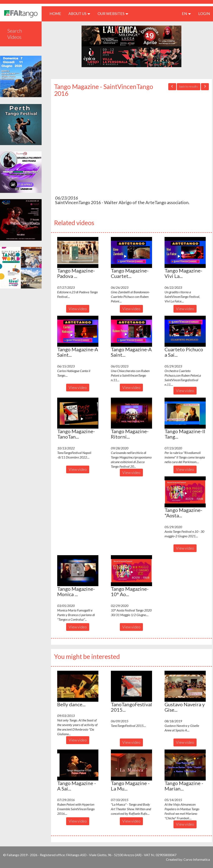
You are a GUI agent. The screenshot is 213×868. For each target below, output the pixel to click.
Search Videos (15, 34)
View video (78, 309)
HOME (57, 13)
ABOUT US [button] (79, 14)
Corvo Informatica (197, 859)
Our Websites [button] (113, 14)
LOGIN (204, 14)
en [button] (186, 14)
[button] (78, 252)
